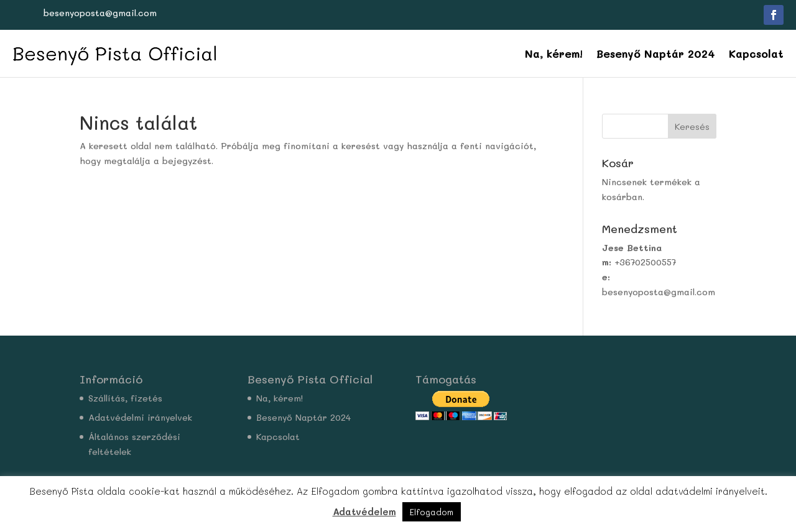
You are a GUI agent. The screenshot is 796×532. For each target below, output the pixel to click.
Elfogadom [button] (432, 512)
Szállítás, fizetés (125, 398)
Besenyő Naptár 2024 (656, 53)
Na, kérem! (554, 53)
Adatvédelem (364, 511)
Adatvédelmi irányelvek (140, 417)
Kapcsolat (756, 53)
